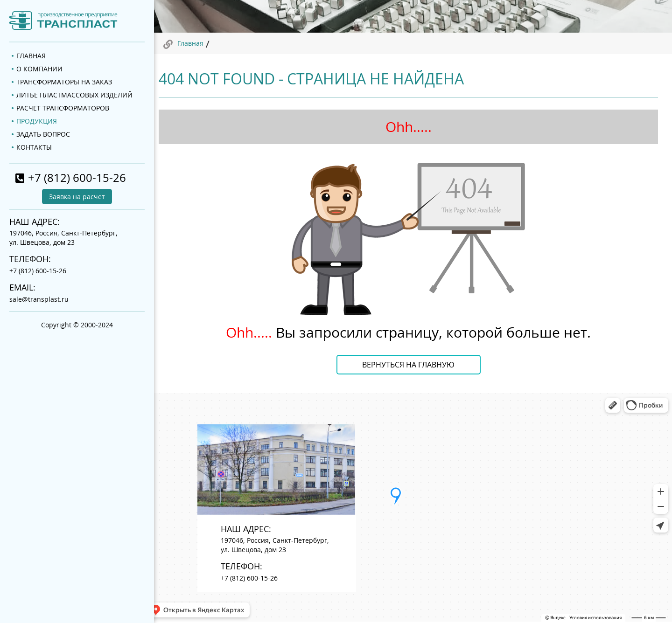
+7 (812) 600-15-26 (77, 178)
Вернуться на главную (408, 365)
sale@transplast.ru (39, 299)
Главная (190, 43)
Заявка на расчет (77, 197)
